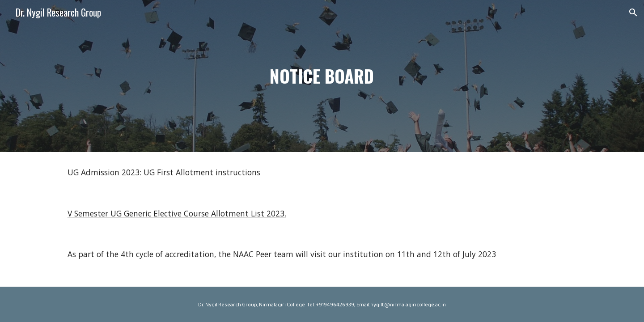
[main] (322, 76)
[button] (633, 13)
